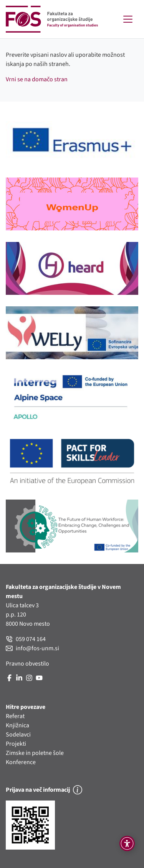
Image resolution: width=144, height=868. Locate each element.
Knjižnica (17, 725)
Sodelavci (18, 735)
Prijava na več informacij (44, 790)
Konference (21, 762)
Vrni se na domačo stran (37, 79)
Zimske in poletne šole (35, 753)
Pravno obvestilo (27, 664)
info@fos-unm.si (32, 648)
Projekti (16, 744)
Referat (15, 716)
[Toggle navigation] (128, 19)
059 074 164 (26, 639)
